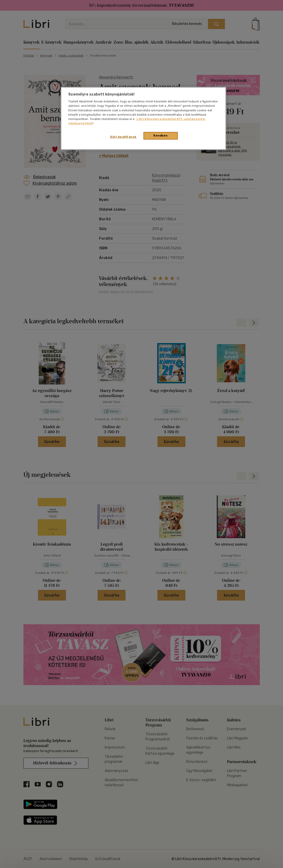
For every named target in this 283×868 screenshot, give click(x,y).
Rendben (160, 135)
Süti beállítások (123, 137)
